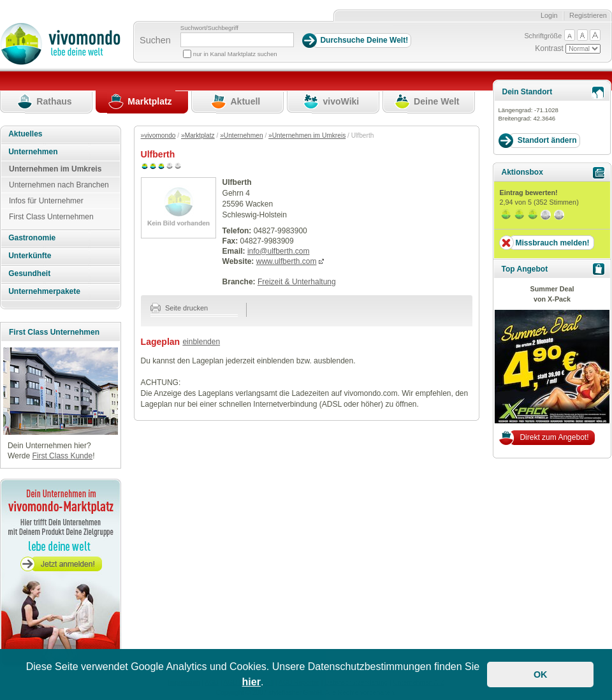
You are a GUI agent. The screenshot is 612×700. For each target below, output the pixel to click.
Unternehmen (33, 152)
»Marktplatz (198, 135)
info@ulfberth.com (279, 251)
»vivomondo (158, 135)
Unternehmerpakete (44, 291)
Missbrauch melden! (552, 243)
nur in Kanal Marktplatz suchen (235, 54)
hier (251, 682)
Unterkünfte (30, 256)
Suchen (155, 40)
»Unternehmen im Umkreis (307, 135)
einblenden (201, 342)
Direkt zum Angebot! (554, 437)
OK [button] (541, 674)
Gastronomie (32, 238)
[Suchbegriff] (237, 40)
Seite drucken (179, 308)
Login (549, 15)
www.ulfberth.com (287, 261)
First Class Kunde (62, 456)
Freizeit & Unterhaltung (297, 282)
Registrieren (588, 15)
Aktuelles (25, 134)
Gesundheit (29, 273)
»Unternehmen (241, 135)
